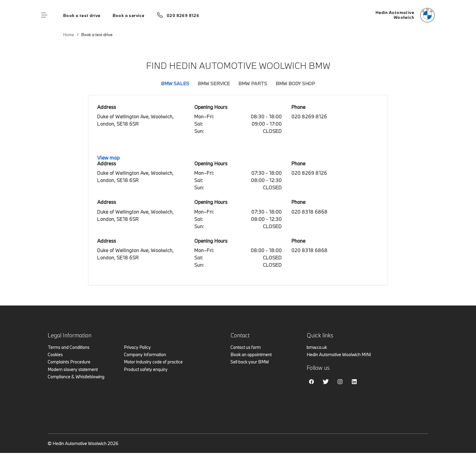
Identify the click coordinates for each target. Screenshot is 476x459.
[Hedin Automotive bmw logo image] (405, 15)
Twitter (326, 382)
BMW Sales (175, 83)
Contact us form (246, 347)
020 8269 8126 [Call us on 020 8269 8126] (183, 15)
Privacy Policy (137, 347)
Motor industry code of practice (153, 362)
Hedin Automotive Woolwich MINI (339, 354)
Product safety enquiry (146, 369)
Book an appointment (251, 354)
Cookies (55, 354)
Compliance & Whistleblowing (76, 377)
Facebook (311, 382)
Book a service (128, 15)
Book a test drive (82, 15)
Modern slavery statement (73, 369)
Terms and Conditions (69, 347)
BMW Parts (253, 83)
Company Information (145, 354)
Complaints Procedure (69, 362)
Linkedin (354, 382)
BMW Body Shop (295, 83)
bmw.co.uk (317, 347)
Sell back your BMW (250, 362)
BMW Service (214, 83)
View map (108, 158)
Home (69, 35)
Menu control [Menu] (44, 15)
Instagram (340, 382)
